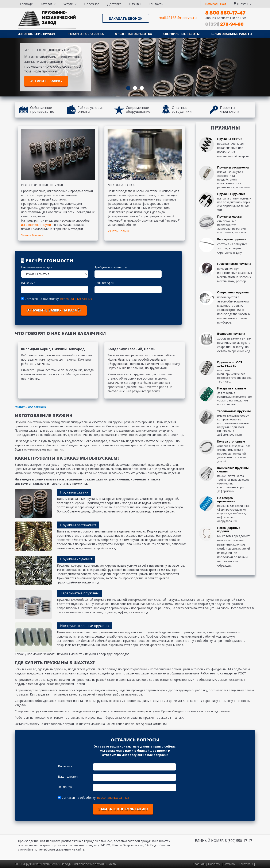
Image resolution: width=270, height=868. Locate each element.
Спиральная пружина (233, 292)
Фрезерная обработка (134, 34)
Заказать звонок (126, 19)
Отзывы (135, 4)
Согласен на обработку (40, 299)
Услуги (70, 4)
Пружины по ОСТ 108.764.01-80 (230, 364)
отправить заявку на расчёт (54, 310)
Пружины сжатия (230, 139)
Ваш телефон (104, 283)
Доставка (114, 4)
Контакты (156, 4)
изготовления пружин (37, 225)
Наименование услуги (37, 267)
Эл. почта (65, 787)
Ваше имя (28, 283)
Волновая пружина (231, 334)
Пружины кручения (231, 194)
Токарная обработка (86, 34)
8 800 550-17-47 (225, 13)
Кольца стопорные (231, 441)
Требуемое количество (111, 267)
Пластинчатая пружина (234, 264)
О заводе (26, 4)
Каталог (48, 4)
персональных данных (76, 299)
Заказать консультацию (123, 809)
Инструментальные (232, 388)
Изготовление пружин (37, 34)
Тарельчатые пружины (234, 411)
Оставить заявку (46, 81)
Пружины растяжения (233, 167)
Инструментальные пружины (85, 626)
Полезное (92, 4)
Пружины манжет (230, 217)
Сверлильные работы (181, 34)
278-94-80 (224, 24)
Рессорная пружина (232, 239)
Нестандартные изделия (229, 530)
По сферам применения (226, 500)
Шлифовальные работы (232, 34)
